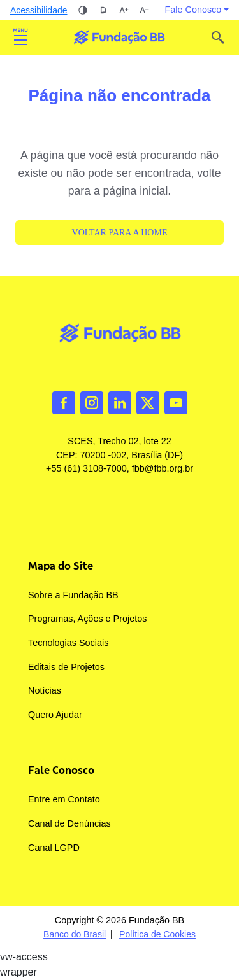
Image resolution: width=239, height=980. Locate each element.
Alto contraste (83, 10)
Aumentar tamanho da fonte (124, 10)
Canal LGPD (54, 848)
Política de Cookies (157, 934)
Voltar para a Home (120, 233)
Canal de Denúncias (69, 823)
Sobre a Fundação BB (73, 595)
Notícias (45, 690)
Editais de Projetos (66, 667)
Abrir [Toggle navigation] (20, 38)
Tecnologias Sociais (68, 643)
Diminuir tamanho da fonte (144, 10)
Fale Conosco (61, 770)
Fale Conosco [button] (193, 10)
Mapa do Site (61, 566)
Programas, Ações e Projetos (87, 619)
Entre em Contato (64, 799)
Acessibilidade (39, 10)
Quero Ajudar (55, 715)
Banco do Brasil (75, 934)
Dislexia (103, 10)
